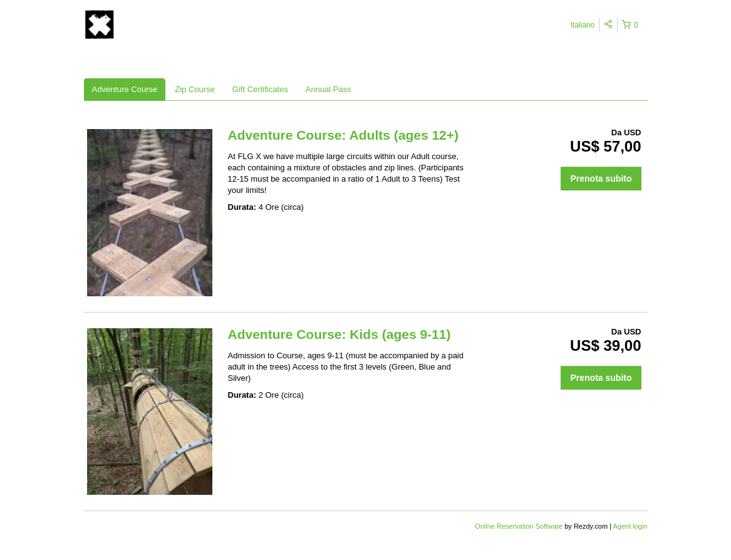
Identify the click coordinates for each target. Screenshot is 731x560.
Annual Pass (329, 89)
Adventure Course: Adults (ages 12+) (344, 135)
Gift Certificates (260, 89)
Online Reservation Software (519, 526)
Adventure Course (125, 89)
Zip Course (195, 89)
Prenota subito (601, 179)
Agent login (630, 526)
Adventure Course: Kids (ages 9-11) (340, 334)
